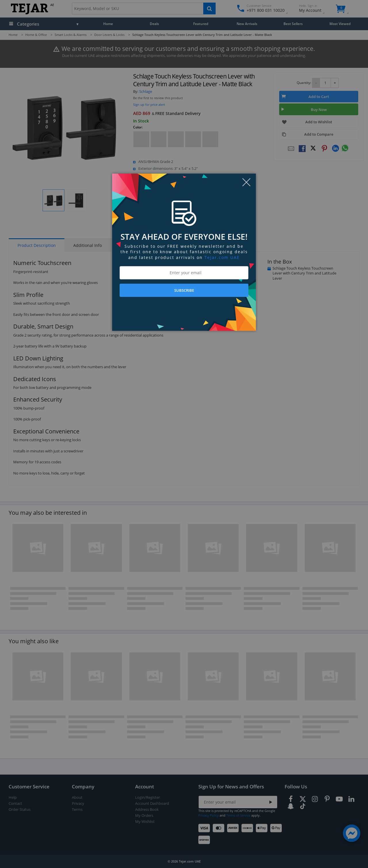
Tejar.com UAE (222, 257)
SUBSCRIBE (184, 290)
